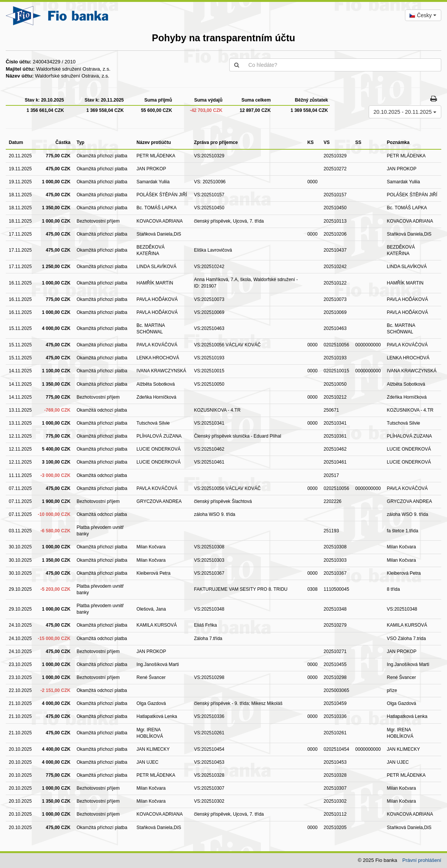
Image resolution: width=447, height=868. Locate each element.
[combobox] (423, 15)
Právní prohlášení (422, 860)
